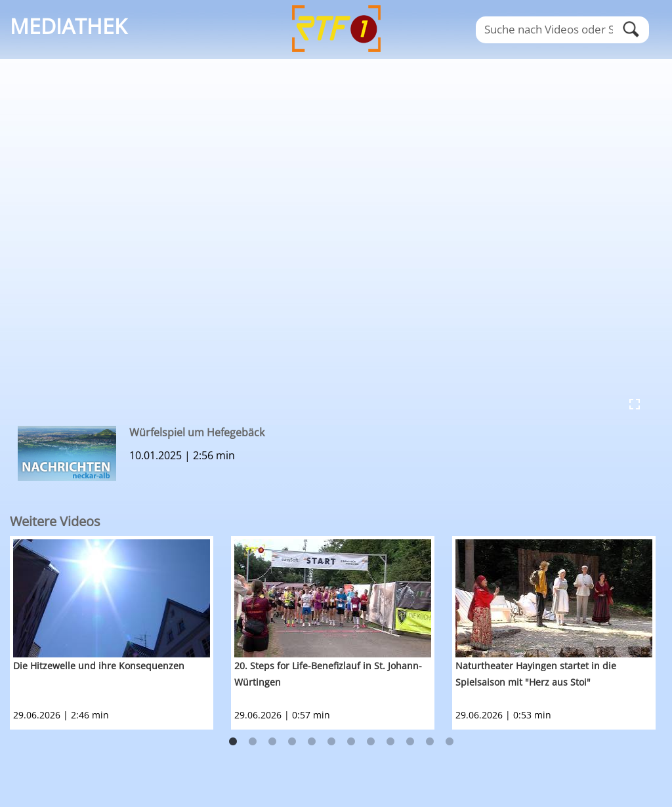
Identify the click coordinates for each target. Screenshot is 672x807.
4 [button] (292, 742)
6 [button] (331, 742)
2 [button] (253, 742)
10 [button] (410, 742)
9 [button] (390, 742)
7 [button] (351, 742)
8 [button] (371, 742)
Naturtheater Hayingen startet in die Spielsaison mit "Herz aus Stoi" (536, 674)
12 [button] (450, 742)
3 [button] (272, 742)
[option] (120, 633)
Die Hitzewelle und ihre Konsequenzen (99, 666)
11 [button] (430, 742)
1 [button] (233, 742)
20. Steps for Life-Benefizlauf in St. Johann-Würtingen (328, 674)
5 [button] (312, 742)
